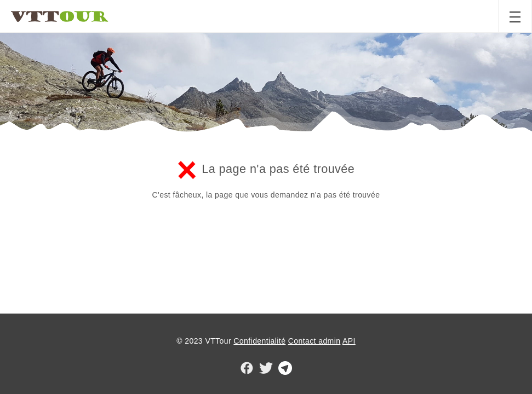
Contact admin (314, 341)
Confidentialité (259, 341)
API (349, 341)
